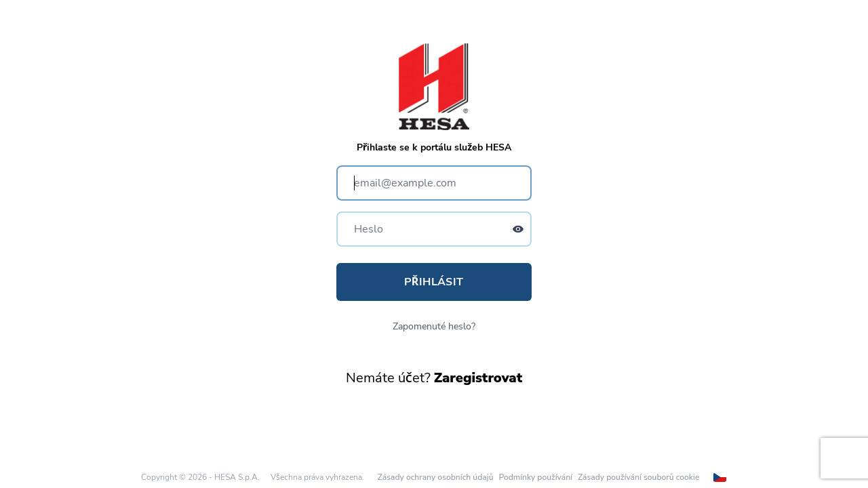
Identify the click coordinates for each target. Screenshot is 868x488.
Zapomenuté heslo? (434, 326)
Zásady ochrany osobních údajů (436, 477)
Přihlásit (434, 282)
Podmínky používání (535, 477)
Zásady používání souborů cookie (638, 477)
